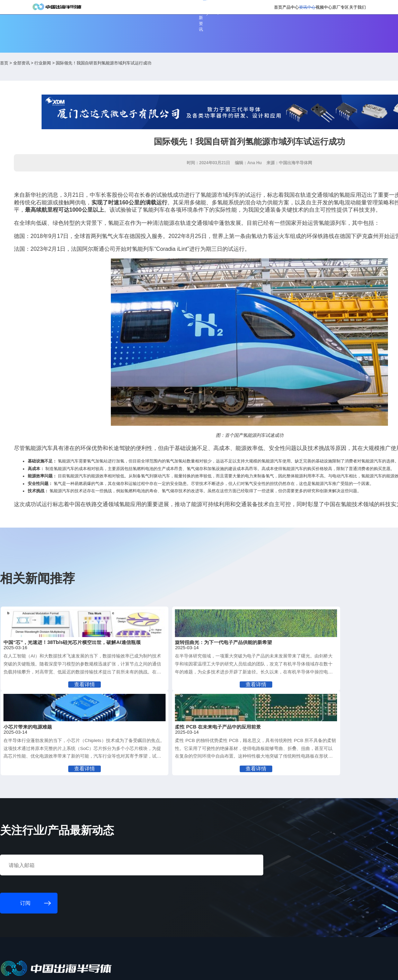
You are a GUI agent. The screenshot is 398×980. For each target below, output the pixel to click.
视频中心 (289, 28)
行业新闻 (92, 69)
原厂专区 (313, 28)
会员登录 (295, 8)
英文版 (341, 8)
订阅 (116, 9)
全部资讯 (71, 69)
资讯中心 (265, 28)
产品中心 (242, 28)
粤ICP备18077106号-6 (204, 971)
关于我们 (336, 28)
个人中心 (273, 8)
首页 (222, 28)
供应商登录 (319, 8)
